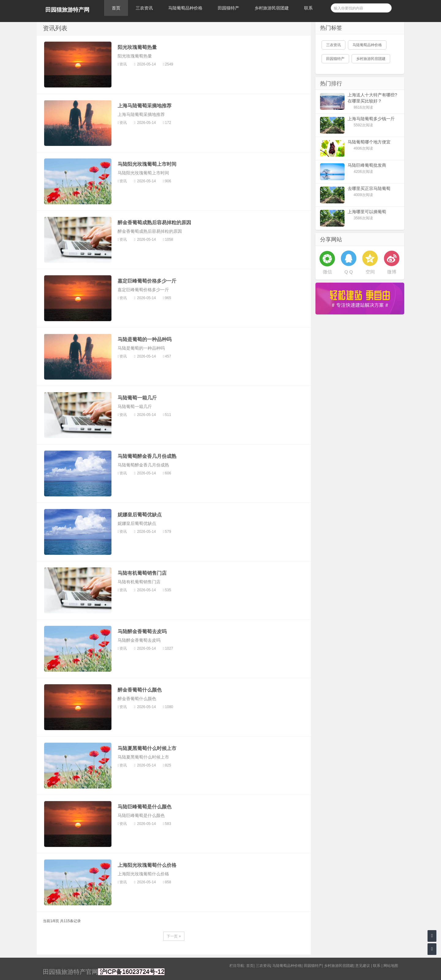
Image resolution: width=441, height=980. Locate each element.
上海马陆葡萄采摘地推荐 (145, 106)
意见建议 (363, 966)
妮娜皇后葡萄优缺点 (140, 515)
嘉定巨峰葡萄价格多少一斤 (147, 281)
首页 (116, 8)
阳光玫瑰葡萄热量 (137, 47)
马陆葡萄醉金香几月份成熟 (147, 456)
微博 (392, 272)
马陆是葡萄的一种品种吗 (145, 339)
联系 (308, 8)
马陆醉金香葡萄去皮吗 (142, 631)
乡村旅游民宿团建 (272, 8)
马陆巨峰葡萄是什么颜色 (145, 807)
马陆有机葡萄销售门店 (142, 573)
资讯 (124, 64)
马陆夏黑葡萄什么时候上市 (147, 748)
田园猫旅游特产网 (67, 10)
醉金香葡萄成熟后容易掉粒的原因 (154, 223)
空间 (370, 272)
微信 (327, 272)
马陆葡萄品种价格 (185, 8)
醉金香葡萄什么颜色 (140, 690)
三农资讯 (144, 8)
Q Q (349, 272)
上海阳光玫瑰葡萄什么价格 (147, 865)
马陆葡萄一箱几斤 (137, 398)
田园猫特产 (228, 8)
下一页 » (174, 936)
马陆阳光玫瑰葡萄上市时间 (147, 164)
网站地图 (391, 966)
